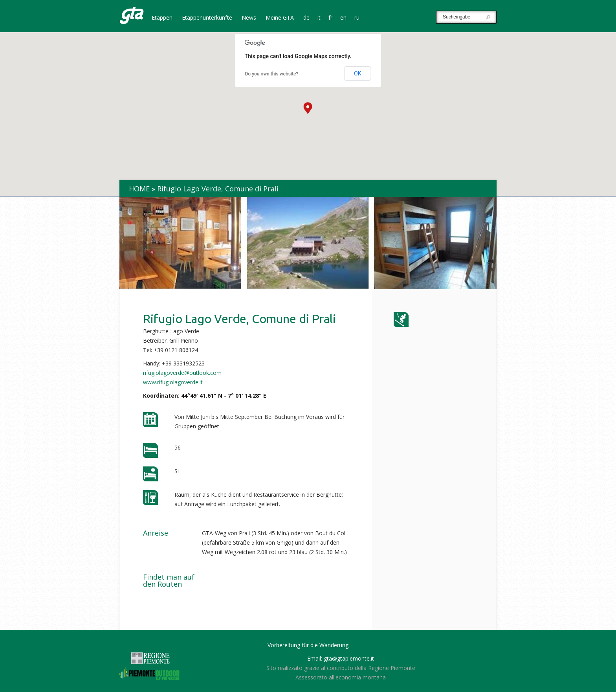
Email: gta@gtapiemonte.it (341, 658)
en (343, 18)
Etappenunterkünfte (207, 18)
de (306, 18)
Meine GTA (280, 18)
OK (357, 73)
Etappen (162, 18)
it (319, 18)
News (249, 18)
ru (357, 18)
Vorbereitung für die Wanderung (308, 645)
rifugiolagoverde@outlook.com (182, 373)
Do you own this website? (272, 74)
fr (330, 18)
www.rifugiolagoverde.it (173, 382)
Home (139, 189)
